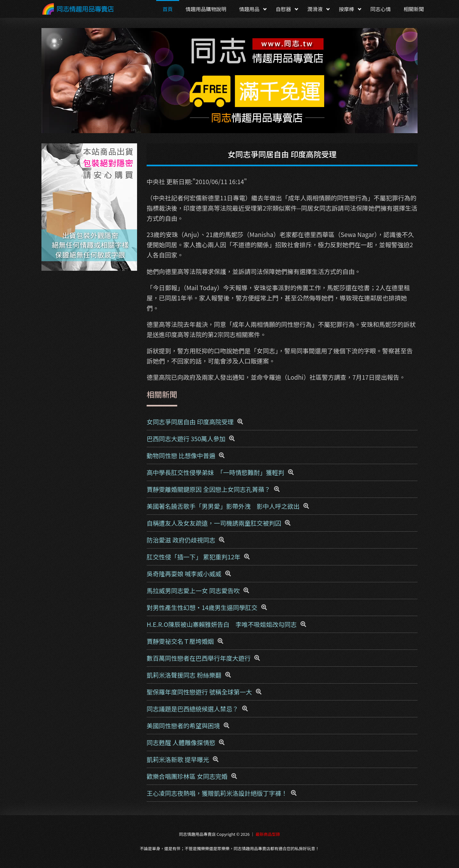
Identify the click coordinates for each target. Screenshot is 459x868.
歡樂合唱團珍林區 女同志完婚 (187, 776)
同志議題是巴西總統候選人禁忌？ (193, 709)
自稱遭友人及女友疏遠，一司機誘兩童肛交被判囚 (214, 523)
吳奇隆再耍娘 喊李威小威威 (184, 574)
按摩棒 (346, 9)
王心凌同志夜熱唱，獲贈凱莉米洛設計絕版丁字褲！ (217, 793)
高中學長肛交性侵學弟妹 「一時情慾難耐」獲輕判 (215, 472)
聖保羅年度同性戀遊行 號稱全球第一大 (199, 692)
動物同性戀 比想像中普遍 (181, 456)
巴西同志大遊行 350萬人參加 (186, 439)
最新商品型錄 (268, 834)
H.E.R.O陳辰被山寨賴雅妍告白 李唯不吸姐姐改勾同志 (222, 624)
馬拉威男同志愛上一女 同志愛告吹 (193, 591)
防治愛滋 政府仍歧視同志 (181, 540)
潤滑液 (315, 9)
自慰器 (283, 9)
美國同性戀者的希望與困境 (183, 726)
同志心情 (381, 9)
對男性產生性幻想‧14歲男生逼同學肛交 (202, 607)
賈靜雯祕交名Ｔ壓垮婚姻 (180, 641)
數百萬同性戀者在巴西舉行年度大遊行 (199, 658)
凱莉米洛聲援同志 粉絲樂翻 (184, 675)
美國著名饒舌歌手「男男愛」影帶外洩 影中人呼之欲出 (223, 506)
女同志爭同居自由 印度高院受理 (190, 422)
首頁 (168, 9)
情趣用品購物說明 (206, 9)
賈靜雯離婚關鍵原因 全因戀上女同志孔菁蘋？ (208, 489)
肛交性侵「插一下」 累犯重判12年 (193, 557)
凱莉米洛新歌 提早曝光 (178, 759)
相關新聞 (414, 9)
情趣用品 (249, 9)
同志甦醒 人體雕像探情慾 (181, 742)
